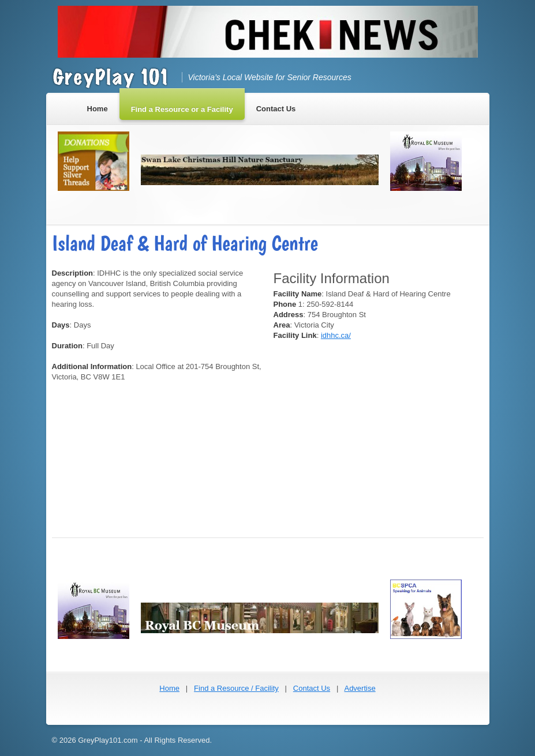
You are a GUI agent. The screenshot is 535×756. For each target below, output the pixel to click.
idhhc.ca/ (336, 335)
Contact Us (312, 688)
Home (169, 688)
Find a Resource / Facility (236, 688)
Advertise (360, 688)
